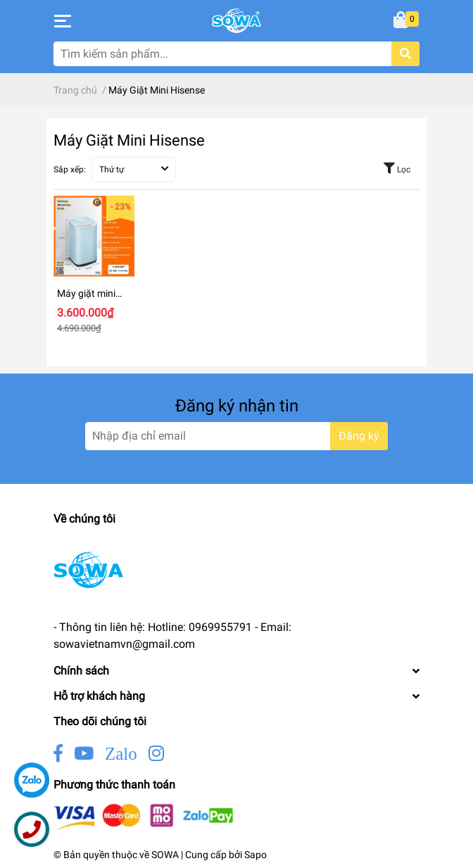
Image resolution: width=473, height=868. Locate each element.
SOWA (165, 855)
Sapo (256, 855)
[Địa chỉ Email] (237, 436)
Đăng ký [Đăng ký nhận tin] (359, 436)
